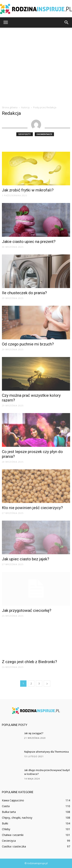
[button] (67, 22)
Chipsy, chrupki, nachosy (17, 818)
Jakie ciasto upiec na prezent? (29, 242)
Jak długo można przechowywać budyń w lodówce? (47, 772)
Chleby (6, 829)
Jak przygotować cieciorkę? (27, 610)
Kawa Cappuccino (13, 800)
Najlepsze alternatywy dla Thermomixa (46, 752)
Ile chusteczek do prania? (24, 293)
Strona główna (10, 107)
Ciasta (6, 806)
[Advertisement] (36, 66)
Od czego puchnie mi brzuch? (28, 344)
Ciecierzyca (9, 841)
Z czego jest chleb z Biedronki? (29, 662)
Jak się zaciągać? (34, 733)
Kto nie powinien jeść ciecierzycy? (32, 508)
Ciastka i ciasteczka (14, 846)
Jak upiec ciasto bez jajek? (26, 559)
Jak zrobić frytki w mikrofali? (28, 190)
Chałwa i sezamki (13, 835)
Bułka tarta (9, 812)
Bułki (5, 823)
